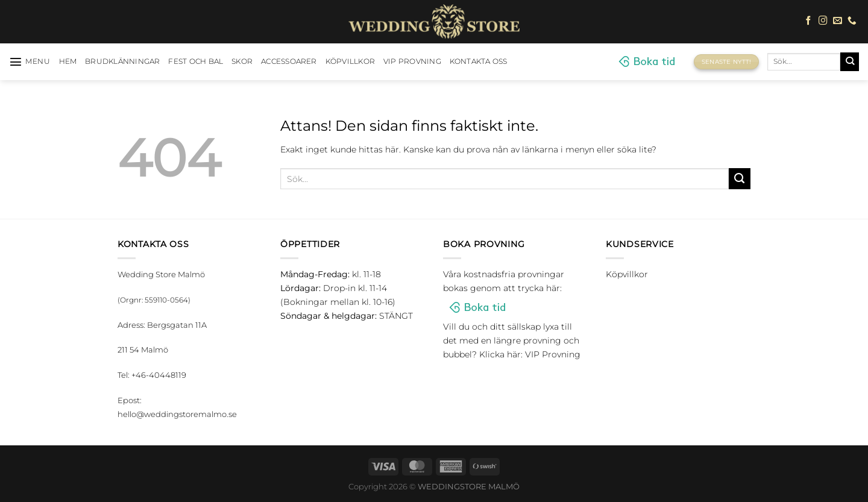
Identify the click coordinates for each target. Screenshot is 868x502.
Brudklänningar (122, 61)
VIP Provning (412, 61)
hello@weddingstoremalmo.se (177, 414)
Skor (242, 61)
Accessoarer (289, 61)
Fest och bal (196, 61)
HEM (68, 61)
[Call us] (852, 21)
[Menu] (30, 61)
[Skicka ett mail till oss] (838, 21)
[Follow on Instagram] (823, 21)
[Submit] (850, 61)
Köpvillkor (350, 61)
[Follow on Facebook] (809, 21)
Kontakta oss (479, 61)
